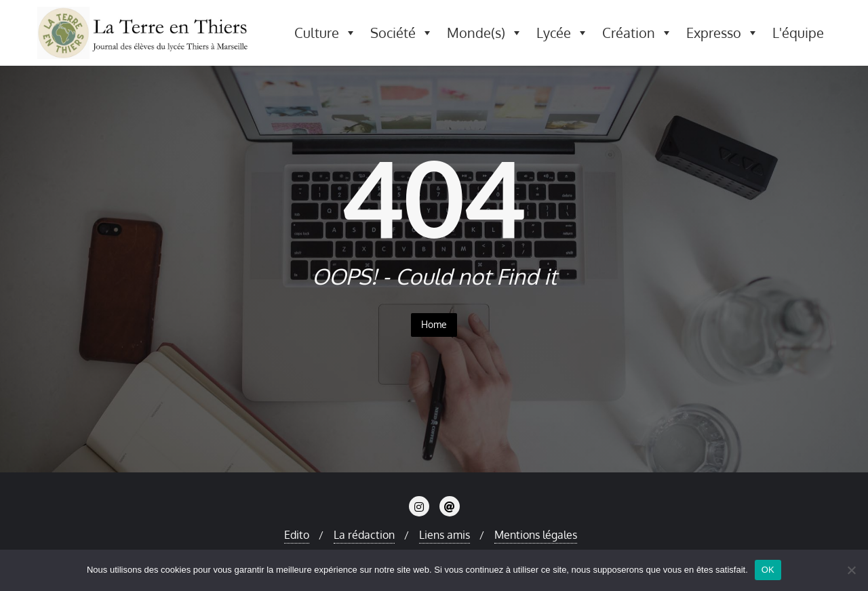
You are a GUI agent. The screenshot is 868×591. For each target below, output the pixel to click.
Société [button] (402, 33)
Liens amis (445, 535)
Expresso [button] (723, 33)
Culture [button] (325, 33)
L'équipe (798, 33)
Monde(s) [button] (485, 33)
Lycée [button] (563, 33)
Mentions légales (536, 535)
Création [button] (637, 33)
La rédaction (364, 535)
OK (768, 570)
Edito (297, 535)
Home (434, 324)
